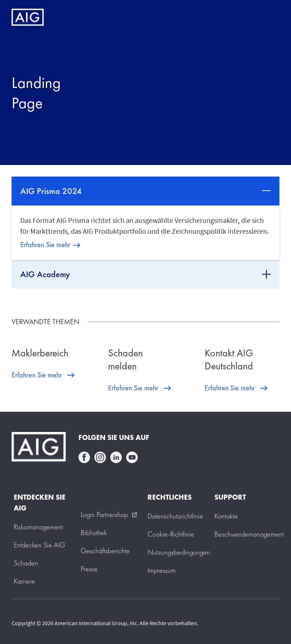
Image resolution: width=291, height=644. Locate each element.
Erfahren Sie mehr (45, 245)
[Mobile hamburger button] (270, 17)
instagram (100, 457)
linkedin (116, 457)
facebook (84, 457)
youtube (132, 457)
